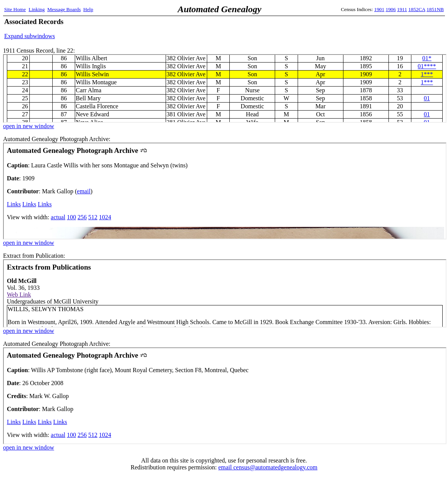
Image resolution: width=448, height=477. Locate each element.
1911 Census (225, 88)
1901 (380, 9)
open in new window (29, 126)
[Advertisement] (355, 29)
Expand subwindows (30, 36)
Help (88, 9)
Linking (37, 9)
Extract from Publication (225, 293)
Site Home (15, 9)
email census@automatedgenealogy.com (268, 467)
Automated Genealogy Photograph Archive (225, 191)
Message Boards (64, 9)
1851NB (435, 9)
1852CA (417, 9)
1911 (402, 9)
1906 (391, 9)
